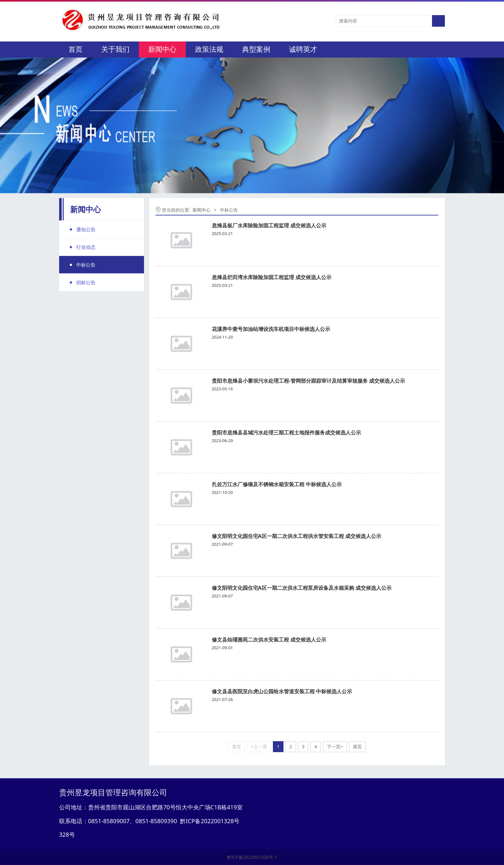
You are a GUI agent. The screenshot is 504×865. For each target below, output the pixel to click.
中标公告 (86, 265)
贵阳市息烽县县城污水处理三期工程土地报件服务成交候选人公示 (286, 432)
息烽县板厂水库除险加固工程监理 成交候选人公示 (269, 225)
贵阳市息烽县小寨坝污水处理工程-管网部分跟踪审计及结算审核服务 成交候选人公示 (308, 381)
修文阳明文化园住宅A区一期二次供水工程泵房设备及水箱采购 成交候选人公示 (302, 588)
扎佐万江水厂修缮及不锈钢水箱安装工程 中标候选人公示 (277, 484)
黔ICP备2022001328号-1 (252, 857)
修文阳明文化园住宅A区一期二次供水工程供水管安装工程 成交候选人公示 (297, 536)
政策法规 (209, 49)
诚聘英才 (303, 49)
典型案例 (256, 49)
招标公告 (86, 282)
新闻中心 (162, 49)
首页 (76, 49)
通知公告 (86, 229)
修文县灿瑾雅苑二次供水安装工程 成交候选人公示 (269, 640)
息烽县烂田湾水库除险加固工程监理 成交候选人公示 (272, 277)
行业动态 (86, 247)
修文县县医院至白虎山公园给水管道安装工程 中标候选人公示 (282, 691)
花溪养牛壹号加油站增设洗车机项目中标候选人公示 (271, 329)
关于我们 (115, 49)
